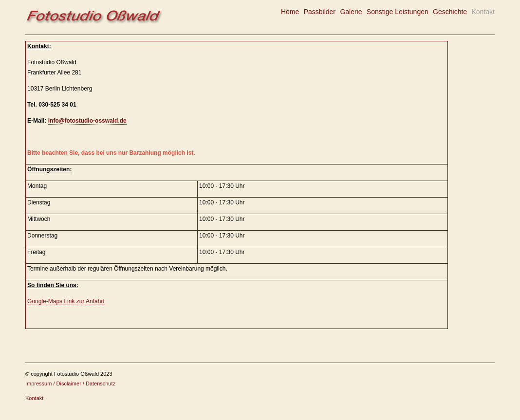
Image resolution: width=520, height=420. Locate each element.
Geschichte (450, 12)
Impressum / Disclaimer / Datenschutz (70, 383)
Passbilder (320, 12)
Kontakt (483, 12)
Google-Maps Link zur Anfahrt (66, 301)
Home (290, 12)
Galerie (351, 12)
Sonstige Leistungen (398, 12)
